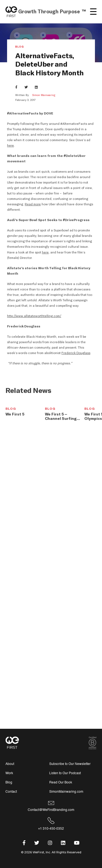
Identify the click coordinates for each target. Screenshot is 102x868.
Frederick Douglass (76, 353)
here (10, 145)
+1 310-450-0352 (51, 829)
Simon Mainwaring (44, 95)
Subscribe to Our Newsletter (70, 764)
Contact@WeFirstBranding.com (51, 810)
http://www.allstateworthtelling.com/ (34, 316)
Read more (33, 204)
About (10, 764)
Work (9, 773)
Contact (11, 792)
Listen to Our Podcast (65, 773)
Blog (20, 47)
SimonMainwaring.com (66, 792)
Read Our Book (61, 782)
